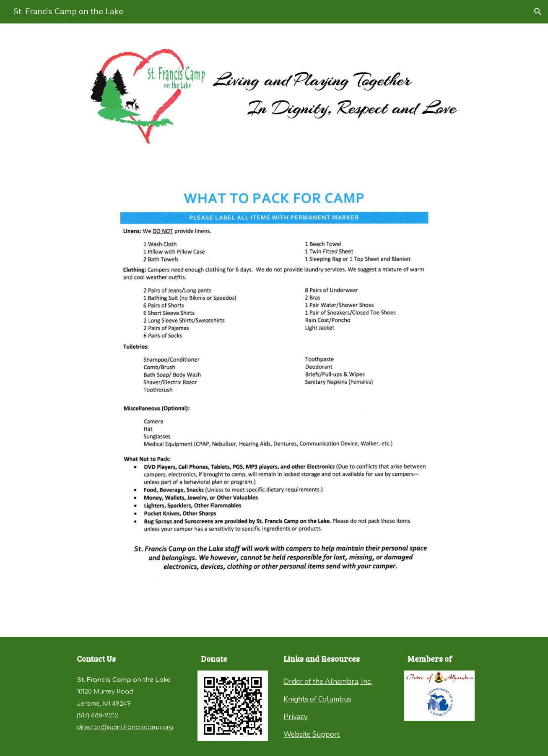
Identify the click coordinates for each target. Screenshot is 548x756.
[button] (538, 12)
